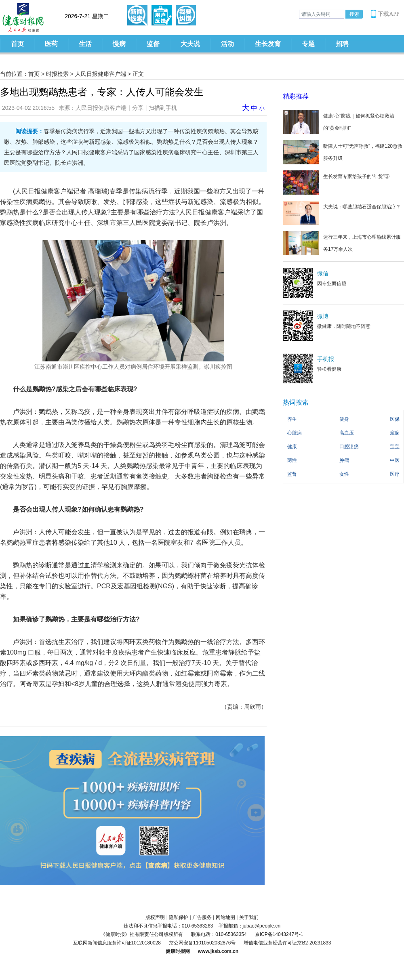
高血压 (347, 433)
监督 (153, 44)
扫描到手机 (163, 108)
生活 (85, 44)
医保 (395, 419)
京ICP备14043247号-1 (279, 934)
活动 (227, 44)
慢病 (119, 44)
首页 (17, 44)
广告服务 (202, 917)
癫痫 (395, 433)
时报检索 (57, 74)
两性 (292, 460)
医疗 (395, 474)
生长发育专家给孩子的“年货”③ (356, 176)
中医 (395, 460)
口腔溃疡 (349, 447)
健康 (292, 447)
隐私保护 (179, 917)
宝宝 (395, 447)
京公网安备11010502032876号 (202, 943)
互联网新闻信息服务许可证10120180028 (117, 943)
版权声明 (155, 917)
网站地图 (225, 917)
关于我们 (249, 917)
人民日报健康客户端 (101, 74)
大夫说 (190, 44)
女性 (344, 474)
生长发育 (268, 44)
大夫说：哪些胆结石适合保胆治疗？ (362, 207)
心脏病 (295, 433)
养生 (292, 419)
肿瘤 (344, 460)
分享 (138, 108)
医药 (51, 44)
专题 (308, 44)
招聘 (342, 44)
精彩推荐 (296, 96)
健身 (344, 419)
